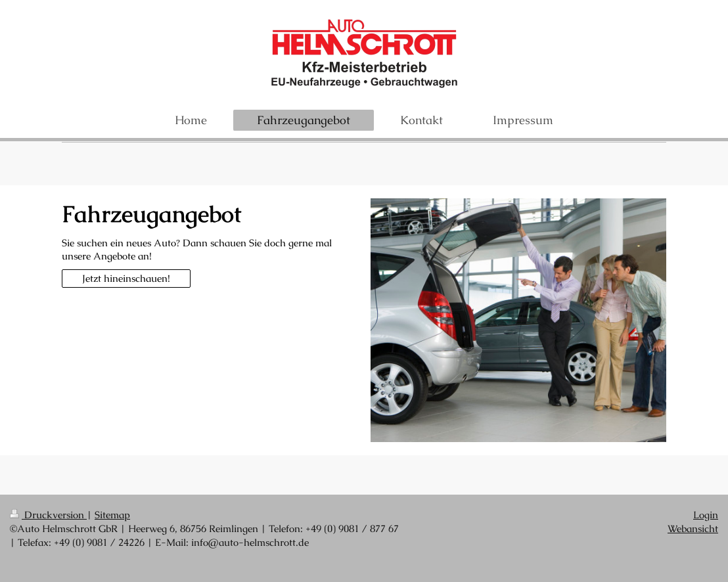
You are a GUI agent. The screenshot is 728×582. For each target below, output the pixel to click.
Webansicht (693, 528)
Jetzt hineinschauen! (126, 278)
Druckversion (48, 515)
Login (706, 515)
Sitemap (112, 515)
